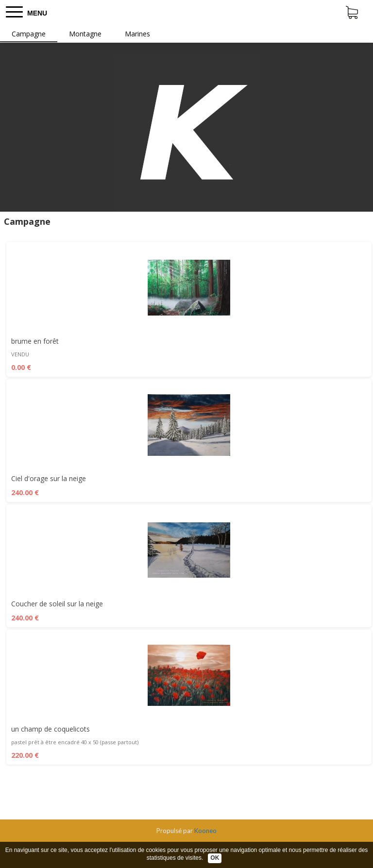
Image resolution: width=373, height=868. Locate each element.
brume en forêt (35, 341)
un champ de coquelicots (51, 729)
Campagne (29, 34)
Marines (137, 34)
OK (215, 858)
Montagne (85, 34)
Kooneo (205, 831)
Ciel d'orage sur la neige (49, 478)
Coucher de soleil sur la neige (57, 604)
